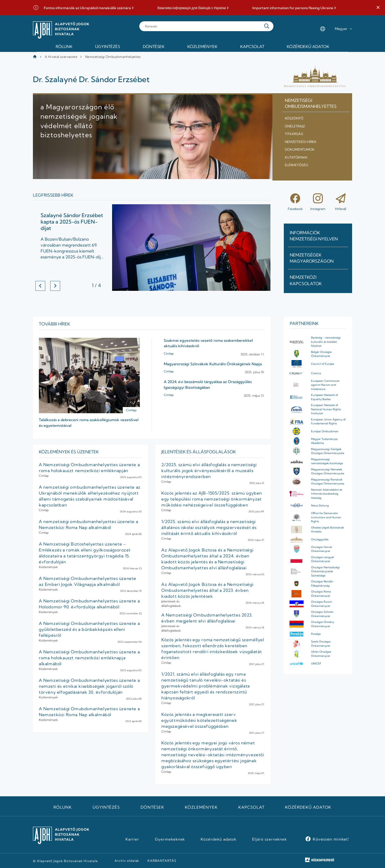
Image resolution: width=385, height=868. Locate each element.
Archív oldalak (127, 861)
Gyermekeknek (170, 839)
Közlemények (201, 807)
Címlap (131, 410)
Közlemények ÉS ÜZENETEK (69, 452)
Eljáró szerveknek (269, 839)
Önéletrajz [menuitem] (295, 126)
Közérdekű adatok (308, 807)
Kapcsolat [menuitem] (252, 46)
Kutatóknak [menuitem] (296, 157)
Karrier (132, 839)
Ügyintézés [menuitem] (108, 46)
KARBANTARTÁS (162, 861)
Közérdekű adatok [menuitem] (308, 46)
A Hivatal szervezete (61, 57)
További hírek (54, 324)
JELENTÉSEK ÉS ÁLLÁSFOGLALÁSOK (199, 452)
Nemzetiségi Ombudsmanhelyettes (113, 57)
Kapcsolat (251, 807)
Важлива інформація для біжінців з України (192, 8)
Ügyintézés (106, 807)
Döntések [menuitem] (154, 46)
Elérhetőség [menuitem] (297, 165)
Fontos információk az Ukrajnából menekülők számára (87, 8)
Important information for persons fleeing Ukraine (293, 8)
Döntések (152, 807)
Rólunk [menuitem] (64, 46)
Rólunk (63, 807)
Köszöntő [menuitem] (294, 118)
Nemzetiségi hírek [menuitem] (301, 142)
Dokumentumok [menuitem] (300, 149)
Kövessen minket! (331, 839)
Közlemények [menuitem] (202, 46)
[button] (378, 8)
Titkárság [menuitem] (294, 134)
